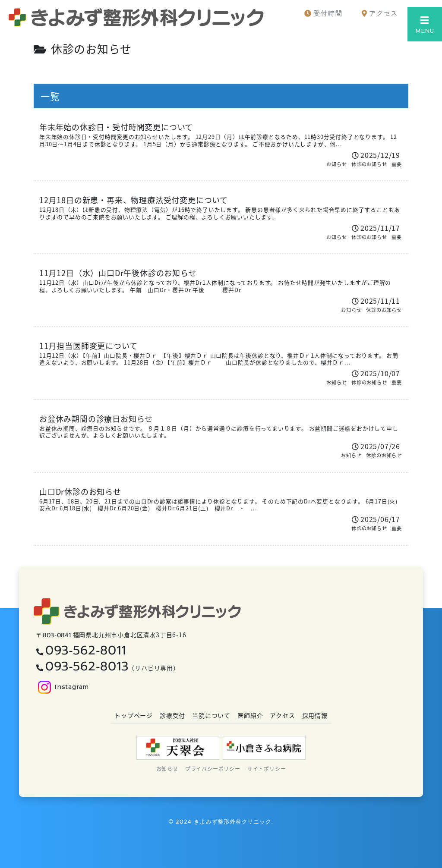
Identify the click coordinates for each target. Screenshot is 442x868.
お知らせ (167, 769)
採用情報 (315, 715)
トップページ (134, 715)
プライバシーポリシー (213, 769)
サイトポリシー (267, 769)
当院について (211, 715)
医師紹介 (250, 715)
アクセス (282, 715)
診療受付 (172, 715)
